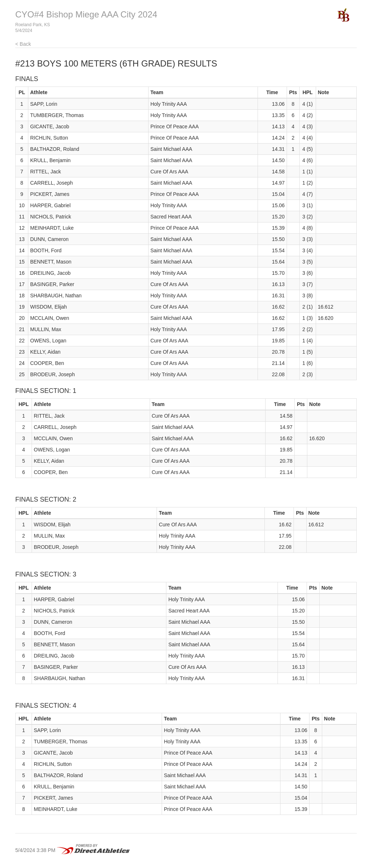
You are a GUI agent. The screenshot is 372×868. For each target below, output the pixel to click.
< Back (23, 44)
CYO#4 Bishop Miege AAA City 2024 (86, 14)
